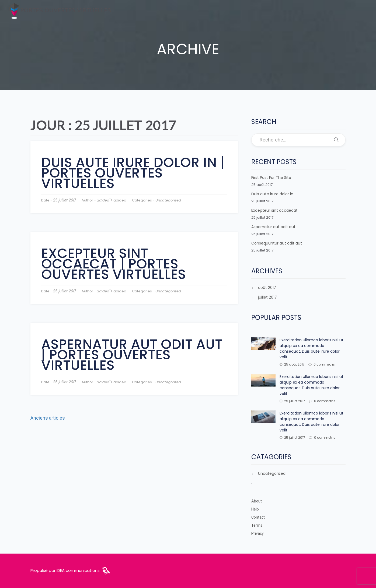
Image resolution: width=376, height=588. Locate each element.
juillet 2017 (267, 297)
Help (255, 509)
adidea (103, 200)
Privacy (257, 533)
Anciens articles (48, 418)
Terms (257, 525)
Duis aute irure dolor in (272, 194)
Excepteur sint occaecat (274, 210)
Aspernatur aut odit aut (273, 227)
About (257, 501)
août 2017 (267, 288)
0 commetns (322, 364)
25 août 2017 (292, 364)
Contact (258, 517)
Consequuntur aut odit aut (277, 243)
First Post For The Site (271, 178)
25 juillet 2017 (292, 401)
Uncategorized (168, 200)
